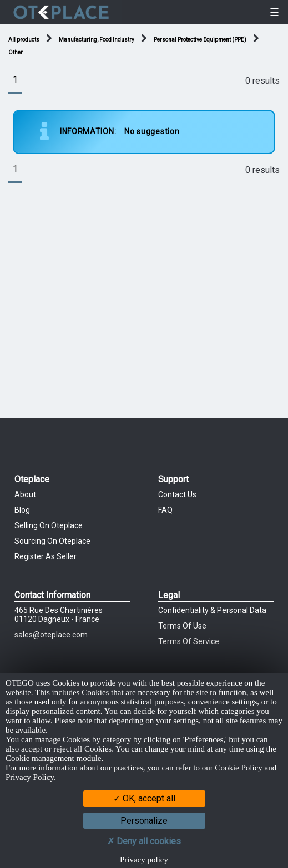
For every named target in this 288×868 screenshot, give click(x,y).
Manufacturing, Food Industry (97, 40)
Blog (22, 510)
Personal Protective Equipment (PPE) (200, 40)
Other (16, 52)
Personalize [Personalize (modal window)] (144, 821)
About (25, 494)
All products (24, 40)
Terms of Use (182, 626)
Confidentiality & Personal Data (212, 610)
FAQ (165, 510)
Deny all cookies (144, 841)
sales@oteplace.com (51, 635)
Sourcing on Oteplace (52, 541)
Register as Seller (46, 556)
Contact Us (177, 494)
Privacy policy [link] (144, 860)
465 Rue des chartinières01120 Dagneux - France (59, 615)
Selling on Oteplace (49, 525)
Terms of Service (189, 641)
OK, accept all (144, 798)
